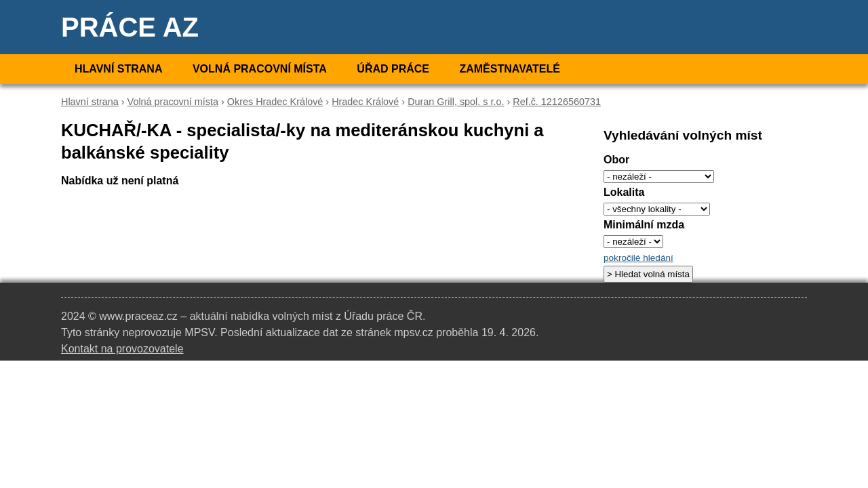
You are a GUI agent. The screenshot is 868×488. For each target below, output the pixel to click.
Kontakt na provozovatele (122, 349)
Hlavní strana (118, 69)
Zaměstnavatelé (509, 69)
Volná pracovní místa (260, 69)
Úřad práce (393, 69)
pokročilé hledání (638, 258)
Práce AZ (130, 27)
